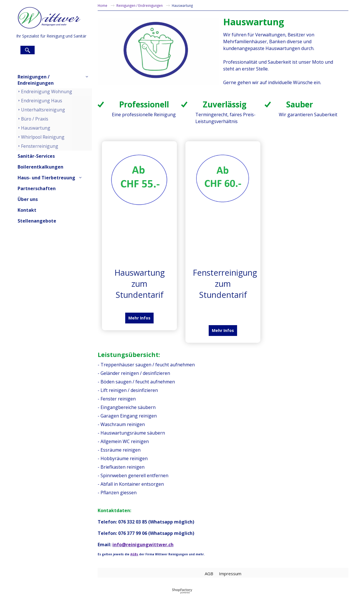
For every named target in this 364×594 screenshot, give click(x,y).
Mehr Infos (139, 318)
